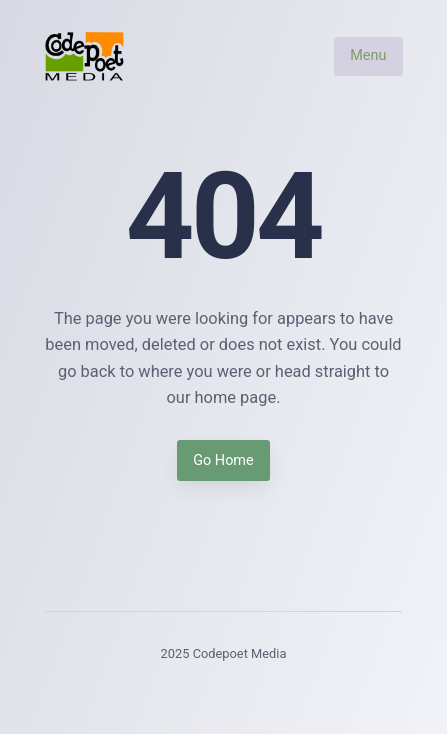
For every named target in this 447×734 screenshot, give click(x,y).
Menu (368, 56)
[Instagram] (204, 691)
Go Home (223, 460)
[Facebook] (165, 691)
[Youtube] (281, 691)
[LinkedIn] (243, 691)
